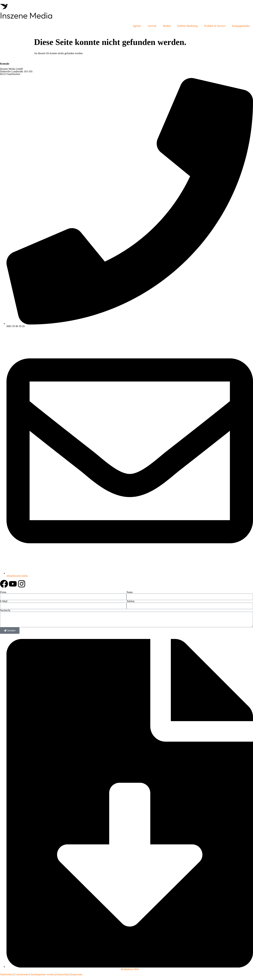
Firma (3, 592)
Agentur (137, 26)
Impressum (77, 974)
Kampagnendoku (241, 26)
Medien (167, 26)
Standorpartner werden (42, 974)
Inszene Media (26, 15)
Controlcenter (22, 974)
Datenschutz (62, 974)
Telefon (130, 601)
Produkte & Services (215, 26)
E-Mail (4, 601)
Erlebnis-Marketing (187, 26)
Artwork (152, 26)
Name (130, 592)
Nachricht (5, 610)
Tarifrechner (6, 974)
